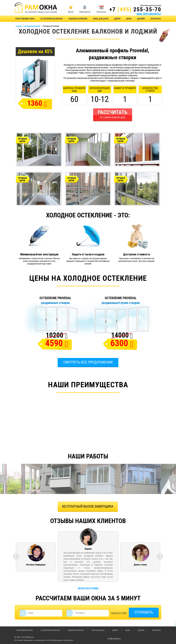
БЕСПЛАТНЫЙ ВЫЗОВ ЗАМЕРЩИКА (88, 506)
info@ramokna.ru (114, 639)
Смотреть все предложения (88, 362)
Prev (4, 479)
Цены (129, 19)
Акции (71, 12)
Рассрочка (101, 12)
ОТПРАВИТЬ (144, 612)
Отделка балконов (78, 19)
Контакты (156, 19)
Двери (117, 19)
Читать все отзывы (88, 588)
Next (172, 479)
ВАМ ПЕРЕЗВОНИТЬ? (149, 14)
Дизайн (141, 19)
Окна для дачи (101, 19)
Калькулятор (85, 12)
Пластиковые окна (25, 19)
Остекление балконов (51, 19)
